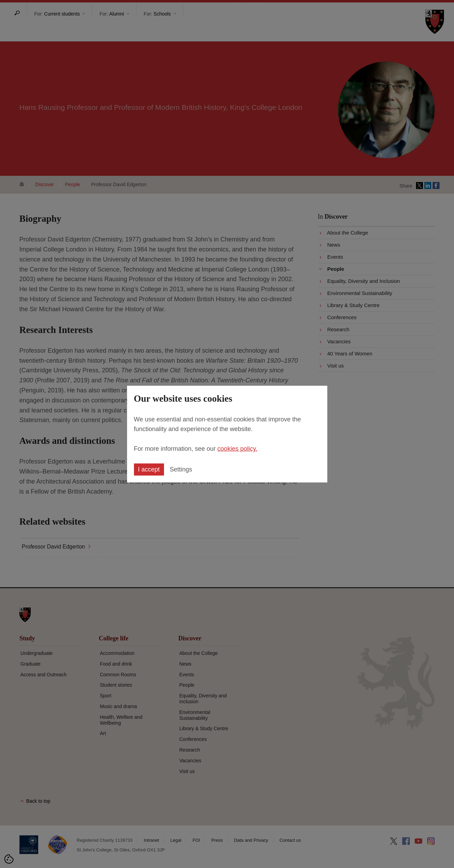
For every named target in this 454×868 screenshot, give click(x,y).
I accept (149, 469)
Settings (181, 469)
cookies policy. (238, 449)
